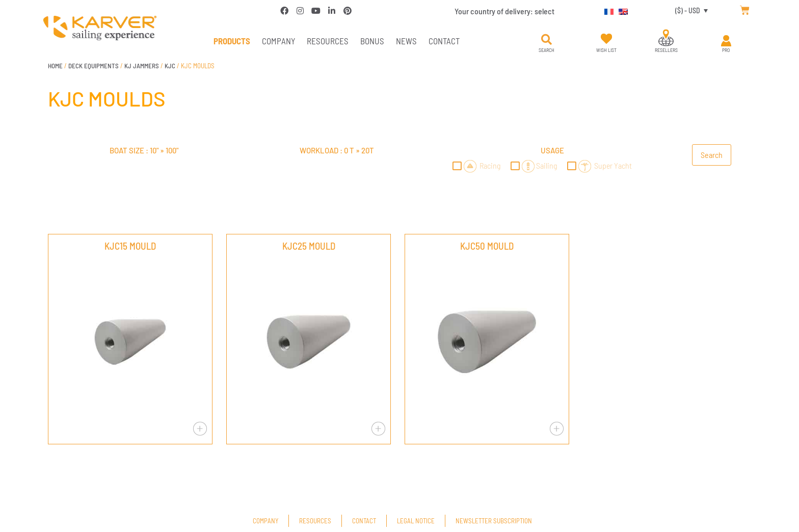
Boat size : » (144, 150)
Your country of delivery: (504, 11)
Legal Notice (416, 521)
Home (55, 66)
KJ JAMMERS (142, 66)
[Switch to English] (621, 10)
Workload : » (337, 150)
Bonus (372, 41)
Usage (552, 150)
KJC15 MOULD (130, 246)
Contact (444, 41)
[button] (546, 40)
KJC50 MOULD (487, 246)
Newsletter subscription (494, 521)
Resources (328, 41)
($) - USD (688, 10)
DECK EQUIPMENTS (94, 66)
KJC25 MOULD (309, 246)
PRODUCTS (232, 41)
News (406, 41)
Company (278, 41)
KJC (170, 66)
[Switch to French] (606, 10)
